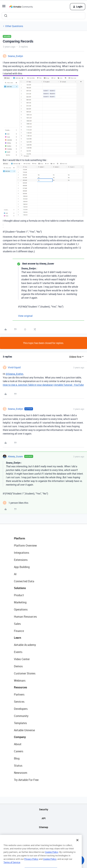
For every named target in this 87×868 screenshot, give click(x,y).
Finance (19, 631)
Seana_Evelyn (15, 56)
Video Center (22, 659)
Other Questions (14, 26)
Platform (20, 538)
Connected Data (24, 581)
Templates (20, 723)
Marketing (20, 602)
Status (18, 766)
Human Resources (25, 617)
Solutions (20, 588)
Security (44, 809)
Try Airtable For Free (26, 780)
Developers (21, 709)
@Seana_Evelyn (14, 374)
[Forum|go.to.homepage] (21, 7)
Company (20, 737)
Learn (18, 638)
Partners (19, 694)
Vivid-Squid (14, 367)
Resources (20, 687)
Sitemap (43, 827)
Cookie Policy (52, 859)
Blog (17, 758)
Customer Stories (25, 673)
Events (18, 652)
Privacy (43, 836)
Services (19, 702)
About (18, 744)
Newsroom (21, 773)
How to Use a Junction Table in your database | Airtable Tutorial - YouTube (43, 385)
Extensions (21, 560)
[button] (4, 7)
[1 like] (16, 503)
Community (21, 716)
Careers (19, 751)
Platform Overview (25, 546)
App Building (22, 567)
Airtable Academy (25, 645)
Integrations (22, 553)
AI (15, 574)
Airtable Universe (24, 730)
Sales (17, 624)
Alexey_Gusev (15, 456)
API (44, 818)
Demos (18, 666)
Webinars (20, 681)
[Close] (77, 847)
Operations (21, 609)
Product (19, 595)
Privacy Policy (31, 866)
